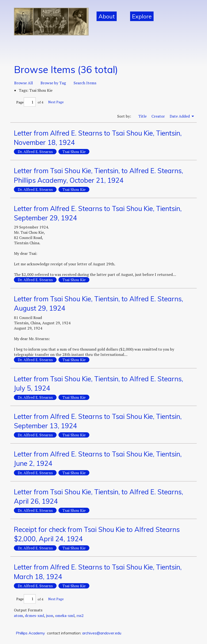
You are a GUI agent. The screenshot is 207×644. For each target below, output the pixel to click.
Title (142, 116)
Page (26, 102)
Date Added (180, 116)
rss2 (80, 616)
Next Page (56, 102)
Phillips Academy (30, 633)
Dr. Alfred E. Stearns (35, 152)
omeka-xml (65, 616)
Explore (142, 16)
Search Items (85, 83)
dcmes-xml (34, 616)
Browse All (23, 83)
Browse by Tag (53, 83)
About (107, 16)
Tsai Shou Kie (74, 152)
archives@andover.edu (102, 633)
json (50, 616)
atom (18, 616)
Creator (158, 116)
